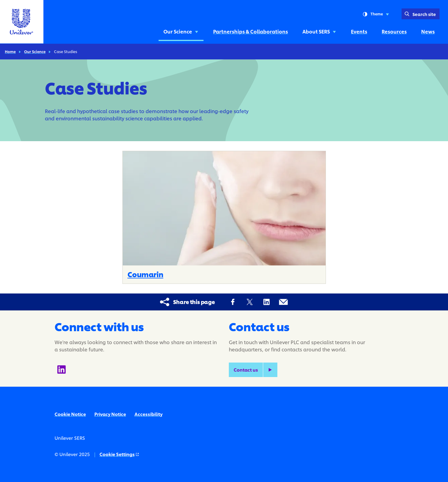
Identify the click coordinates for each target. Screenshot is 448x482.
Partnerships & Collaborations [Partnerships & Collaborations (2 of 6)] (251, 31)
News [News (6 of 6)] (428, 31)
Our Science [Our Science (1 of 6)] (181, 31)
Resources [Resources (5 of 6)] (394, 31)
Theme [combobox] (376, 14)
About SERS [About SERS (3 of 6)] (319, 31)
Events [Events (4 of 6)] (359, 31)
